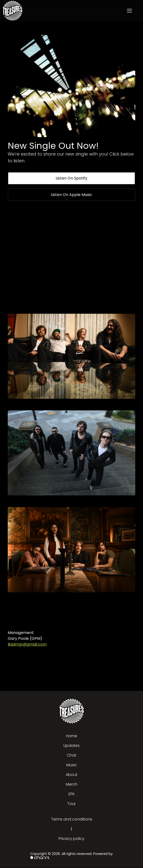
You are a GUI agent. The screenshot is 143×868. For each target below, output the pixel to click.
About (72, 775)
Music (72, 765)
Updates (71, 746)
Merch (72, 784)
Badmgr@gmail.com (27, 644)
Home (72, 736)
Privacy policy (71, 839)
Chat (71, 755)
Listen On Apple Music (71, 195)
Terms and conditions (72, 819)
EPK (72, 794)
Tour (71, 804)
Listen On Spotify (71, 178)
